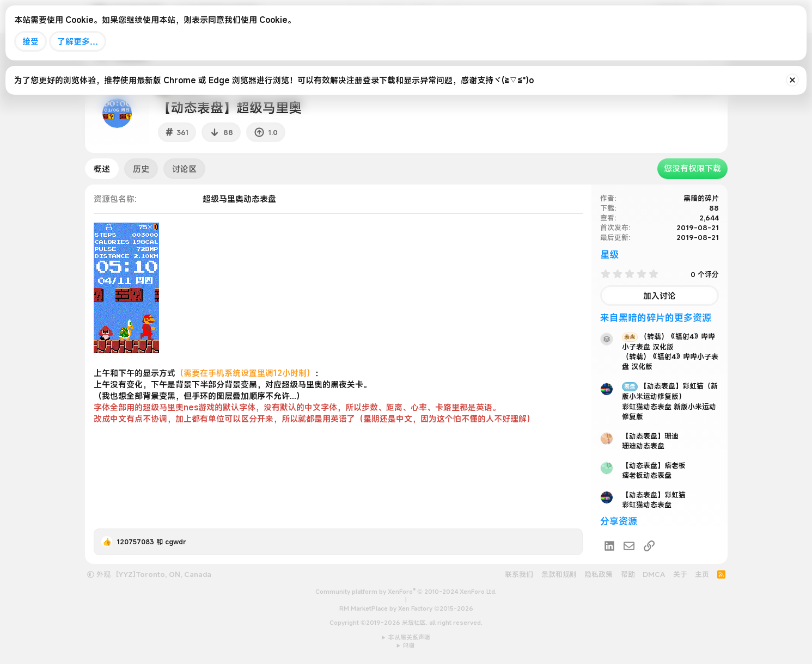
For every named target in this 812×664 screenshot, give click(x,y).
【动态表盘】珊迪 (650, 436)
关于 (680, 574)
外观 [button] (99, 574)
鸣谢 (409, 645)
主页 (702, 574)
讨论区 (184, 169)
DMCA (654, 574)
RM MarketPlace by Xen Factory (406, 608)
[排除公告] (792, 80)
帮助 (628, 574)
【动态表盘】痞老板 (654, 465)
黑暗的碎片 (701, 198)
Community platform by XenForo (406, 592)
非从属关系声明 (409, 637)
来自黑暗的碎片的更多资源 (656, 318)
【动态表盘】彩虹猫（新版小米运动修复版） (670, 391)
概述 (102, 169)
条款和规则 (559, 574)
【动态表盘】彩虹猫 (654, 495)
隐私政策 (599, 574)
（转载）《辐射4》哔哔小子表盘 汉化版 (668, 342)
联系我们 (519, 574)
